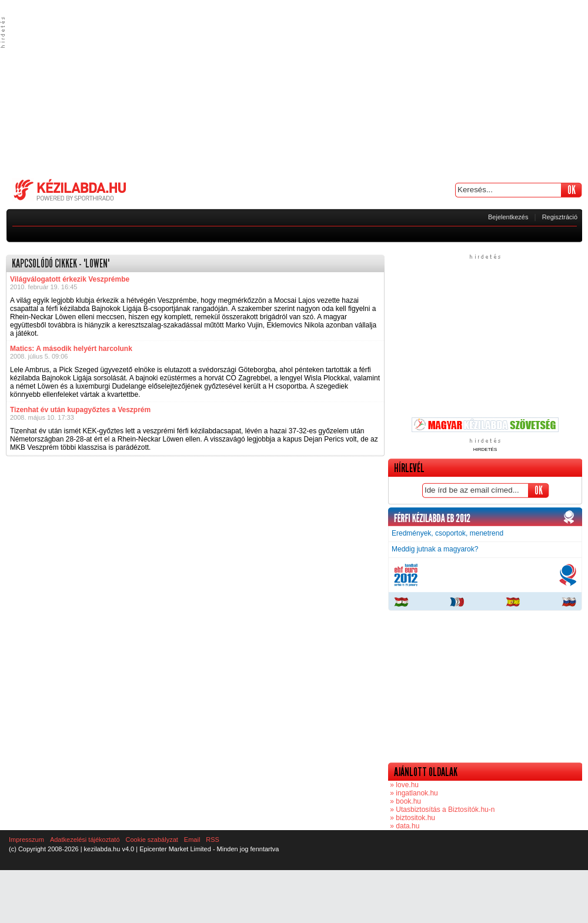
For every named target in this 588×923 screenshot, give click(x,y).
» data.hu (404, 826)
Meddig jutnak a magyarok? (435, 549)
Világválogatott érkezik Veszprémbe (70, 279)
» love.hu (403, 785)
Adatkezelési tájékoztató (85, 840)
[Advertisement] (294, 88)
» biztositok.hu (412, 818)
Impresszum (26, 840)
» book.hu (405, 801)
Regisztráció (560, 217)
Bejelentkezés (508, 217)
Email (192, 840)
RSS (213, 840)
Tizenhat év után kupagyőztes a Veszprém (80, 410)
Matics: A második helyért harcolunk (71, 349)
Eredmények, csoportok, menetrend (447, 533)
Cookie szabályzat (152, 840)
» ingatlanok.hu (413, 793)
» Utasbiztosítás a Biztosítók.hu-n (441, 810)
